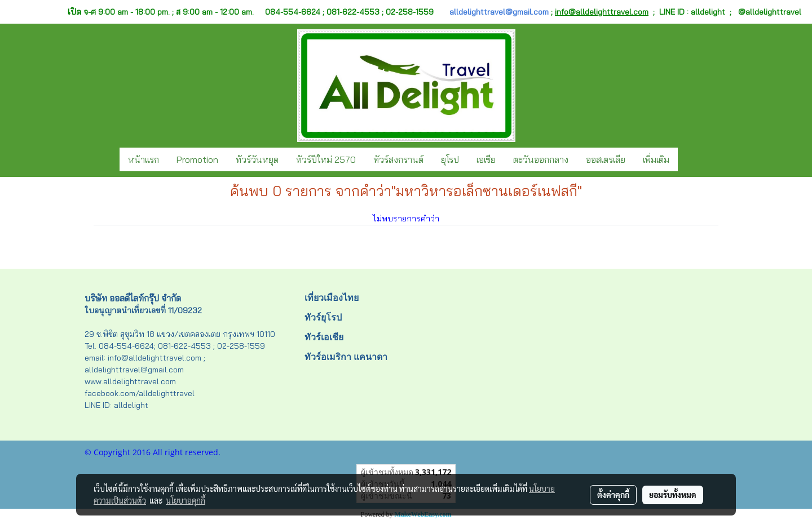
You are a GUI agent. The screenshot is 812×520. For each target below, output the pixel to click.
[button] (688, 159)
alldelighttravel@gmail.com (499, 12)
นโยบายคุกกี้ (186, 500)
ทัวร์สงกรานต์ (398, 159)
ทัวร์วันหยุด (257, 159)
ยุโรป (450, 159)
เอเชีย (486, 159)
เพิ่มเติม (656, 159)
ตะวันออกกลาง (541, 159)
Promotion (197, 159)
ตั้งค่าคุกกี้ (613, 495)
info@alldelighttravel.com (602, 12)
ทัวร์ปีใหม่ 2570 (326, 159)
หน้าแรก (144, 159)
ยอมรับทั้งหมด (673, 495)
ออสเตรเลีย (606, 159)
